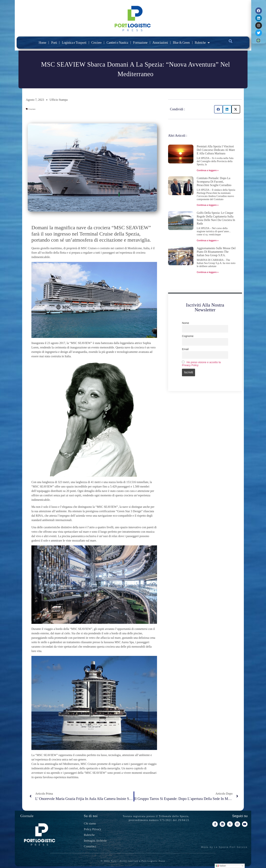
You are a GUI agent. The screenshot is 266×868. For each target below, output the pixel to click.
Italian (221, 866)
